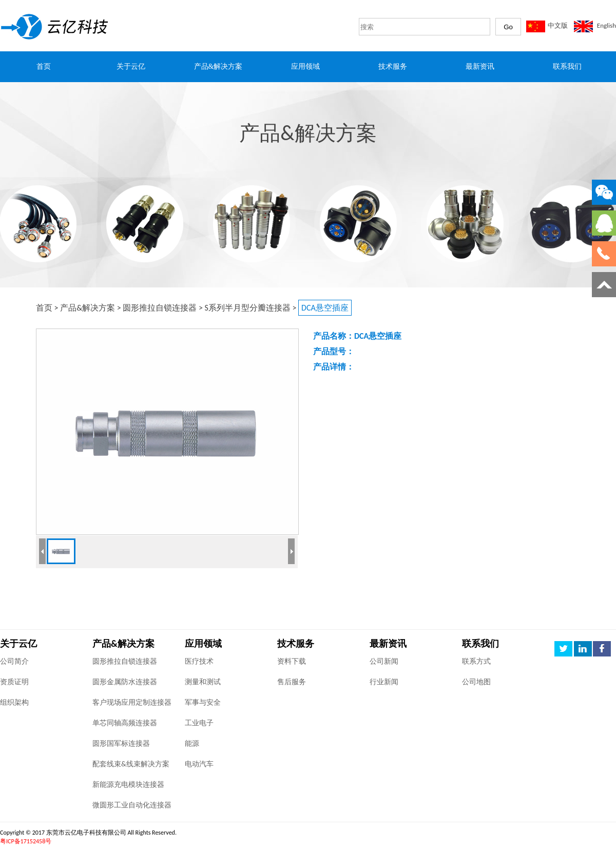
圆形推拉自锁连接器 (160, 308)
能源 (192, 743)
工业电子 (199, 723)
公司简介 (14, 661)
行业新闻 (384, 682)
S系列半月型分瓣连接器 (248, 308)
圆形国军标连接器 (121, 743)
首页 (44, 308)
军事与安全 (203, 702)
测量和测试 (203, 682)
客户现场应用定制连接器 (132, 702)
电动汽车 (199, 764)
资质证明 (14, 682)
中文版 (558, 25)
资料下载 (292, 661)
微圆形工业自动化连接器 (132, 805)
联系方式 (476, 661)
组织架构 (14, 702)
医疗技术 (199, 661)
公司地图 (476, 682)
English (607, 25)
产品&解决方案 (88, 308)
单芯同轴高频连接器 (125, 723)
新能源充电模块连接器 (128, 785)
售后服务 (292, 682)
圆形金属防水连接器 (125, 682)
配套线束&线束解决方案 (131, 764)
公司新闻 (384, 661)
